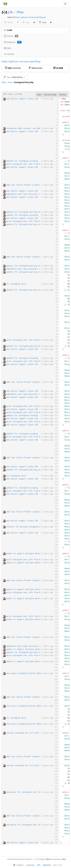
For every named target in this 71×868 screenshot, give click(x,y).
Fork (43, 22)
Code (8, 30)
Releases (13, 42)
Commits (13, 68)
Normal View (50, 95)
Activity (9, 54)
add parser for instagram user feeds (25, 792)
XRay (20, 12)
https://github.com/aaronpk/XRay (21, 61)
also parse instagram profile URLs (24, 673)
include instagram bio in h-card (23, 733)
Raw (39, 95)
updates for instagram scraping (22, 161)
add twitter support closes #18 (22, 99)
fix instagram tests (16, 284)
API (39, 865)
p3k (10, 12)
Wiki (8, 48)
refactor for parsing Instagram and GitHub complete (33, 527)
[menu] (18, 865)
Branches (35, 68)
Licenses (30, 865)
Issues (11, 36)
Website (47, 865)
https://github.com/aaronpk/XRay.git (31, 17)
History (63, 95)
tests (10, 82)
